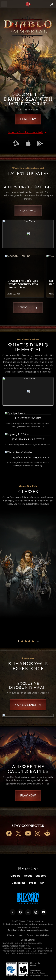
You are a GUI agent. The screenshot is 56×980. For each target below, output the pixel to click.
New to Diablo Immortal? (28, 132)
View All (28, 308)
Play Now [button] (28, 119)
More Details (28, 698)
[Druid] (10, 521)
